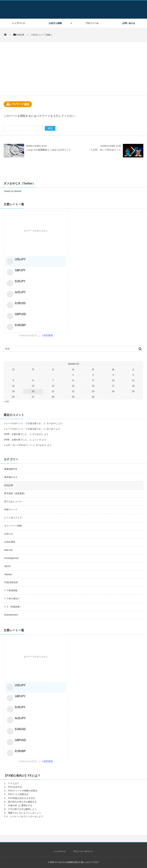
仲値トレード (11, 510)
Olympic (8, 574)
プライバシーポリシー (83, 851)
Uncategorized (11, 558)
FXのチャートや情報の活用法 (23, 791)
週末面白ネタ (11, 477)
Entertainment (11, 615)
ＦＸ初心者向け (12, 599)
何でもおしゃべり (13, 501)
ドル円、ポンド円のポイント (106, 150)
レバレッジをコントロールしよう (27, 816)
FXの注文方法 (15, 787)
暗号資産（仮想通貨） (15, 493)
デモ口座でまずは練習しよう (22, 809)
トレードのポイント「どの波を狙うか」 (23, 423)
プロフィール (92, 23)
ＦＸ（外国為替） (13, 607)
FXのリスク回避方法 (18, 794)
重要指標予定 (11, 469)
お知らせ (9, 534)
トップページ (18, 23)
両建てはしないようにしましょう (24, 813)
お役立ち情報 (55, 23)
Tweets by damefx (13, 191)
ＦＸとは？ (14, 783)
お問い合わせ (129, 23)
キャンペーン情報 (13, 526)
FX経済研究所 (11, 582)
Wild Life (8, 550)
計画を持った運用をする (20, 805)
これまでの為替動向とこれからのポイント (49, 150)
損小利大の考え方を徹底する (22, 802)
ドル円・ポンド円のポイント (18, 445)
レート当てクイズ (13, 518)
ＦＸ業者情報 (11, 590)
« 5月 (6, 402)
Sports (7, 566)
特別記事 (9, 485)
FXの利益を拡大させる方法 (21, 798)
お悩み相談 (10, 542)
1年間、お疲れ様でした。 (16, 434)
